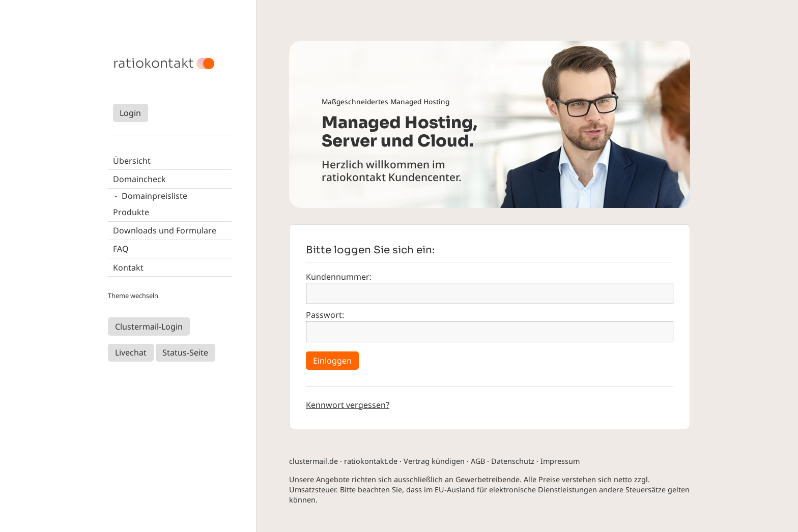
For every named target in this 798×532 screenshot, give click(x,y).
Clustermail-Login (149, 327)
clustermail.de (313, 461)
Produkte (131, 212)
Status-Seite (185, 352)
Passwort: (325, 315)
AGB (478, 461)
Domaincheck (139, 179)
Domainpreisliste (154, 196)
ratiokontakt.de (371, 461)
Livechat (131, 352)
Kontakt (128, 268)
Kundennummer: (339, 277)
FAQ (121, 249)
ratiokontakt (153, 64)
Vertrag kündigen (434, 461)
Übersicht (132, 161)
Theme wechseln (133, 295)
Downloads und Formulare (165, 230)
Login (130, 113)
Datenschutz (513, 461)
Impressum (560, 461)
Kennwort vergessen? (348, 405)
